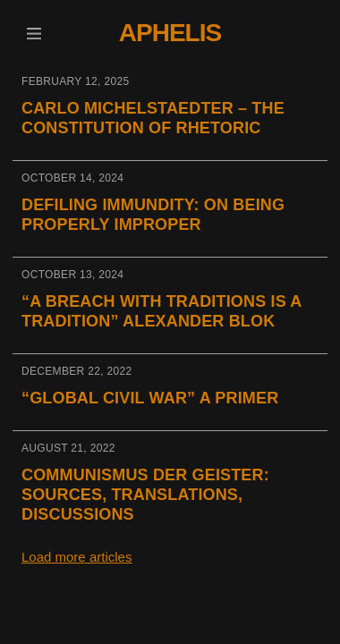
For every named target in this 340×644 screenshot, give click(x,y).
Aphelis (170, 33)
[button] (34, 34)
